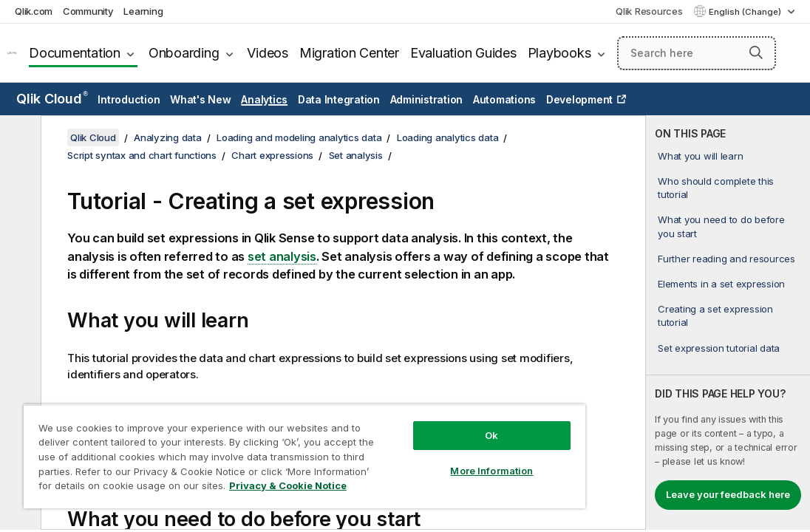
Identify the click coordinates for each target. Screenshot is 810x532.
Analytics (264, 99)
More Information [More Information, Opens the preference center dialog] (414, 445)
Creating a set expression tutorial (715, 316)
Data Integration (339, 99)
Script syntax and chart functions (142, 155)
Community (88, 11)
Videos (268, 53)
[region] (259, 443)
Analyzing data (168, 137)
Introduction (129, 99)
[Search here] (697, 53)
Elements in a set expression (721, 284)
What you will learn (700, 156)
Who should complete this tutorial (716, 188)
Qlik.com (34, 11)
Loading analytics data (448, 137)
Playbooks (559, 53)
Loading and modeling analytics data (299, 137)
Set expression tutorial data (719, 348)
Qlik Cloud (52, 99)
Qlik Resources (649, 11)
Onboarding (184, 53)
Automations (504, 99)
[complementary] (728, 323)
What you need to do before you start (721, 226)
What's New (201, 99)
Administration (427, 99)
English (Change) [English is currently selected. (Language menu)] (746, 12)
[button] (756, 52)
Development (579, 99)
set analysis (282, 256)
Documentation (75, 53)
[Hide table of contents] (18, 138)
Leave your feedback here (728, 494)
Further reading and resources (726, 259)
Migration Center (349, 53)
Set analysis (356, 155)
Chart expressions (272, 155)
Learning (143, 11)
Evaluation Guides (463, 53)
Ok (414, 409)
